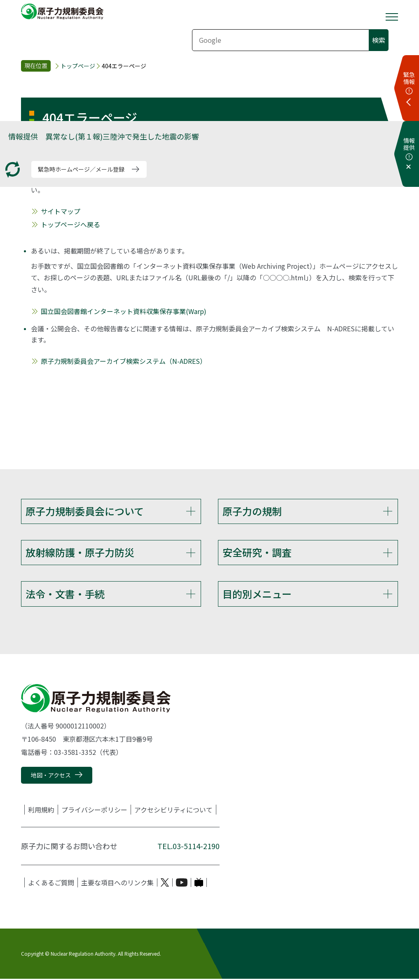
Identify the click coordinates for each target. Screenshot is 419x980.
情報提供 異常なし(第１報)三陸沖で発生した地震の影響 (104, 136)
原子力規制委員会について (85, 511)
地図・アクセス (51, 776)
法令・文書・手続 (65, 595)
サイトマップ (61, 211)
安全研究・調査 (257, 553)
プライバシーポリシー (94, 811)
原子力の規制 (252, 511)
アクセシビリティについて (173, 811)
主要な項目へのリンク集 (117, 884)
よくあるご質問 (51, 884)
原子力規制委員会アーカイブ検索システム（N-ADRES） (124, 361)
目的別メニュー (257, 595)
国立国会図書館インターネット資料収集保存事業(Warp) (124, 311)
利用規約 (41, 811)
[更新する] (13, 169)
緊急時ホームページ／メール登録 (81, 169)
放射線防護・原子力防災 (80, 553)
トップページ (78, 66)
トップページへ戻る (70, 224)
